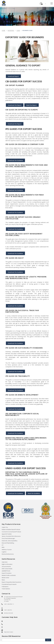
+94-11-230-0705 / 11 (9, 604)
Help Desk (5, 562)
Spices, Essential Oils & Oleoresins (11, 536)
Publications (5, 587)
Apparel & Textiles (7, 534)
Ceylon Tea (5, 527)
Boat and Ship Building (8, 543)
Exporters (11, 30)
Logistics (4, 552)
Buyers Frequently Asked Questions (12, 582)
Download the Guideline (15, 160)
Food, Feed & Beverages (8, 538)
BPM (3, 547)
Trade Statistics (6, 589)
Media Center (5, 578)
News (3, 580)
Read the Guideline (34, 493)
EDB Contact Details (7, 569)
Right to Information (7, 564)
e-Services (41, 3)
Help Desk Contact (9, 632)
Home (3, 30)
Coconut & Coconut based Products (11, 532)
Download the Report (15, 105)
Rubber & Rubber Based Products (11, 530)
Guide (18, 30)
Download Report (13, 76)
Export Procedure (7, 573)
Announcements (6, 567)
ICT (3, 545)
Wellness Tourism (7, 550)
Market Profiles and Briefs (9, 575)
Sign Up (48, 640)
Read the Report (32, 105)
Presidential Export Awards (9, 584)
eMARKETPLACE (6, 571)
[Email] (24, 640)
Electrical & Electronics (8, 554)
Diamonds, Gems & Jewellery (10, 541)
